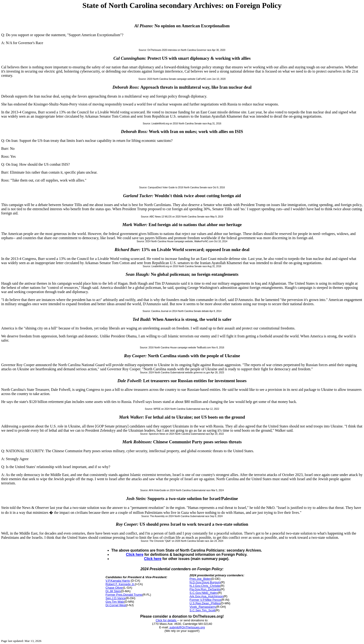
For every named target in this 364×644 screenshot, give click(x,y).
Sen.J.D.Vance (115, 598)
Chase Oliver (114, 588)
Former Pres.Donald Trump (124, 595)
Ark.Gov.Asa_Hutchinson (206, 596)
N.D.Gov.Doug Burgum (205, 582)
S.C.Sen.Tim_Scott (202, 610)
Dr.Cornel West (116, 605)
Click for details (166, 620)
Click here (135, 555)
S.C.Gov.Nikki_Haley (203, 593)
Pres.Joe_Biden (200, 579)
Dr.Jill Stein (113, 591)
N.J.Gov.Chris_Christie (205, 586)
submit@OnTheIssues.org (187, 627)
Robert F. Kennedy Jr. (120, 584)
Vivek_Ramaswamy (203, 607)
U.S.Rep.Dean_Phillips (205, 603)
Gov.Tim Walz (115, 602)
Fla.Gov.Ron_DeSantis (205, 589)
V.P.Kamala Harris (118, 581)
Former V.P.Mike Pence (205, 600)
